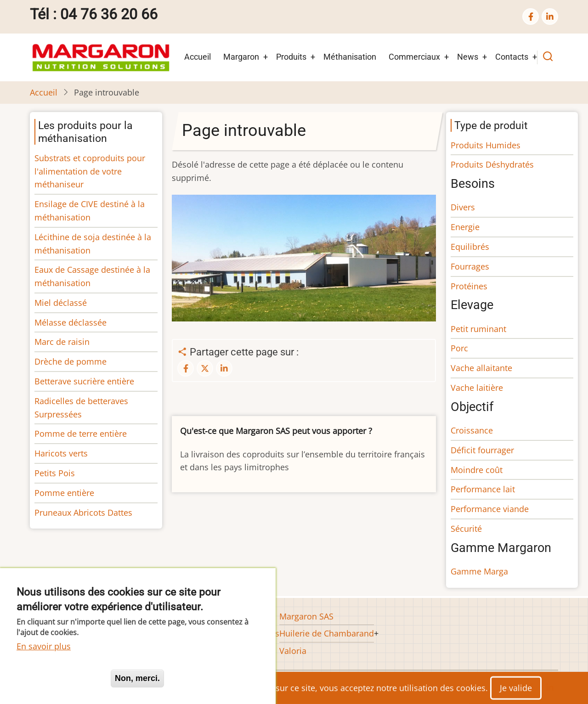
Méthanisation (350, 57)
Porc (459, 348)
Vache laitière (477, 388)
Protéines (469, 286)
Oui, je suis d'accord (59, 678)
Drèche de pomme (71, 361)
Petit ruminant (478, 329)
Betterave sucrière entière (84, 381)
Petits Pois (55, 473)
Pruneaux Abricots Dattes (83, 513)
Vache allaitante (481, 368)
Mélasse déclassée (71, 322)
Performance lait (483, 489)
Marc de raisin (62, 342)
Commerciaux (414, 57)
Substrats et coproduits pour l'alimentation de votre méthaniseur (90, 171)
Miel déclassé (61, 303)
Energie (465, 227)
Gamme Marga (479, 571)
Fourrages (470, 266)
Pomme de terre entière (81, 434)
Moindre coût (477, 470)
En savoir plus (44, 646)
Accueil (198, 57)
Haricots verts (61, 453)
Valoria (293, 651)
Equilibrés (470, 247)
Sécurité (466, 529)
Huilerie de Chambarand (327, 633)
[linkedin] (550, 17)
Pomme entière (64, 493)
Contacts (512, 57)
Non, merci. (137, 678)
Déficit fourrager (482, 450)
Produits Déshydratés (492, 164)
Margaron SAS (306, 616)
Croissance (472, 430)
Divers (463, 207)
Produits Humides (486, 145)
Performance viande (490, 509)
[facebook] (531, 17)
